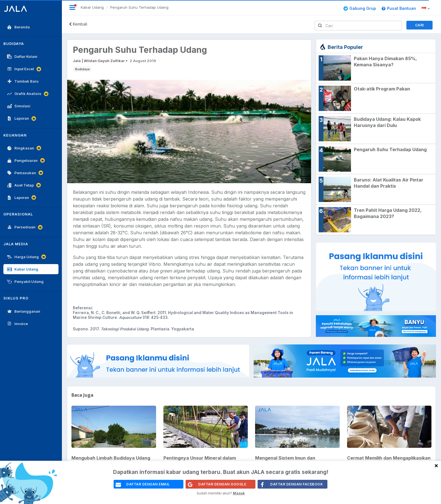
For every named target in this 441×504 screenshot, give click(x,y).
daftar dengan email (142, 484)
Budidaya (82, 69)
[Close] (436, 465)
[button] (427, 9)
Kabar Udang (92, 7)
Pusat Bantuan (399, 8)
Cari (419, 25)
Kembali (78, 24)
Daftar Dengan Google (216, 484)
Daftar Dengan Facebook (290, 484)
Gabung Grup (360, 8)
